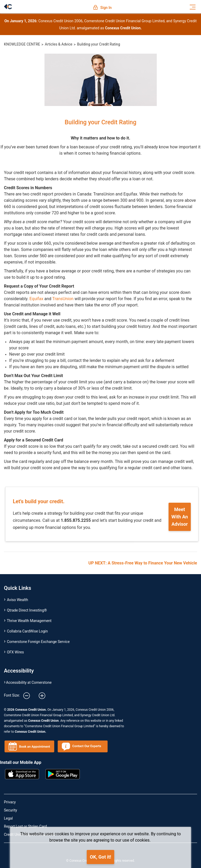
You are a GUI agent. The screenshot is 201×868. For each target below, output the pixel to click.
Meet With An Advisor (180, 517)
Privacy (10, 802)
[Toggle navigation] (193, 7)
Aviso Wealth (18, 600)
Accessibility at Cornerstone (29, 682)
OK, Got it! (100, 857)
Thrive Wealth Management (29, 621)
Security (10, 810)
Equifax (37, 299)
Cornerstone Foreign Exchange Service (38, 642)
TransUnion (63, 299)
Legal (8, 818)
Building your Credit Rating (99, 44)
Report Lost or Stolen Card (25, 826)
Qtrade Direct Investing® (27, 610)
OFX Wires (16, 652)
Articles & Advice (58, 44)
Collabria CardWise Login (27, 631)
